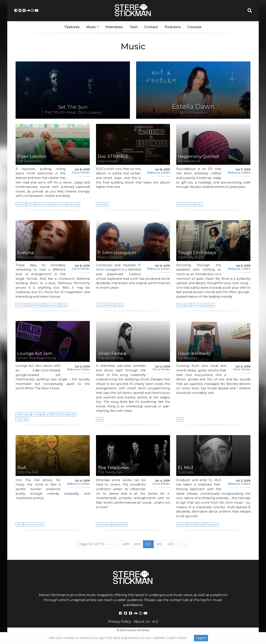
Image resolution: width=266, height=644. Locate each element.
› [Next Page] (180, 544)
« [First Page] (110, 544)
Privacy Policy (119, 622)
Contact (151, 27)
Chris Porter (81, 173)
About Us (142, 622)
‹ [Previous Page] (117, 544)
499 (127, 544)
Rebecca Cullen (159, 173)
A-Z (155, 622)
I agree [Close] (201, 638)
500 (139, 544)
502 (161, 544)
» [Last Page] (186, 544)
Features (72, 27)
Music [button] (91, 27)
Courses (194, 27)
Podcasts (173, 27)
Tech (134, 27)
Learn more (177, 638)
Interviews (114, 27)
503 (172, 544)
